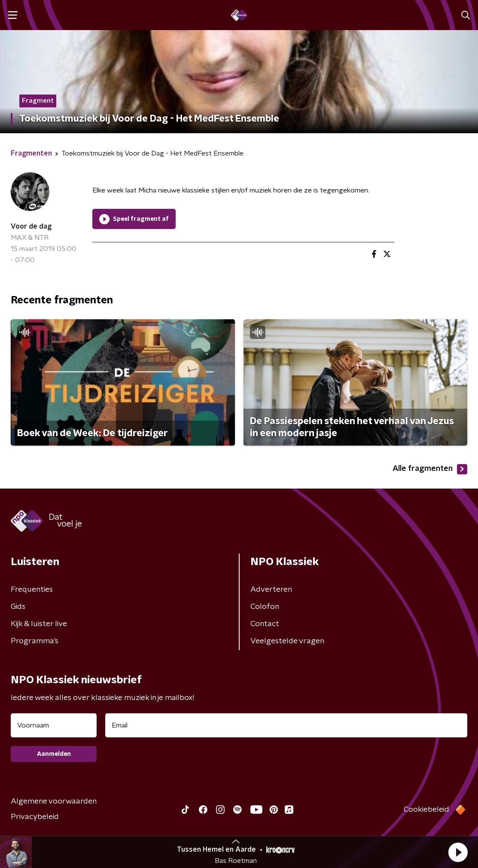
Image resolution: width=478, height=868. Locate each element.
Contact (265, 624)
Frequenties (32, 590)
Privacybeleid (35, 817)
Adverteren (271, 590)
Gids (18, 607)
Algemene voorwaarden (54, 801)
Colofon (265, 607)
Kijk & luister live (39, 624)
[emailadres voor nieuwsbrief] (286, 725)
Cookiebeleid (426, 810)
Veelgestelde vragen (287, 641)
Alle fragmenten (430, 469)
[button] (458, 852)
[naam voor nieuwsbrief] (54, 725)
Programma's (35, 641)
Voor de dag (31, 226)
